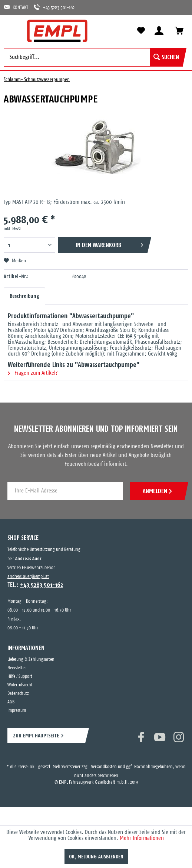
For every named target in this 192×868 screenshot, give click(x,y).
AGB (11, 702)
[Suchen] (166, 57)
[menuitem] (13, 30)
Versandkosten (104, 767)
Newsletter (17, 668)
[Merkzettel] (141, 31)
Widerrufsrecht (20, 685)
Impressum (17, 711)
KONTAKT (16, 7)
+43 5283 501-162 (54, 7)
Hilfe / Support (20, 677)
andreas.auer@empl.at (28, 577)
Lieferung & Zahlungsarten (31, 660)
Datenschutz (18, 694)
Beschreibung (24, 296)
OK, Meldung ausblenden (96, 857)
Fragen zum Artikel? (33, 373)
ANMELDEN (157, 491)
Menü (13, 30)
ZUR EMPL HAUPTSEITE (36, 735)
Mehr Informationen (142, 838)
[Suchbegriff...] (93, 57)
